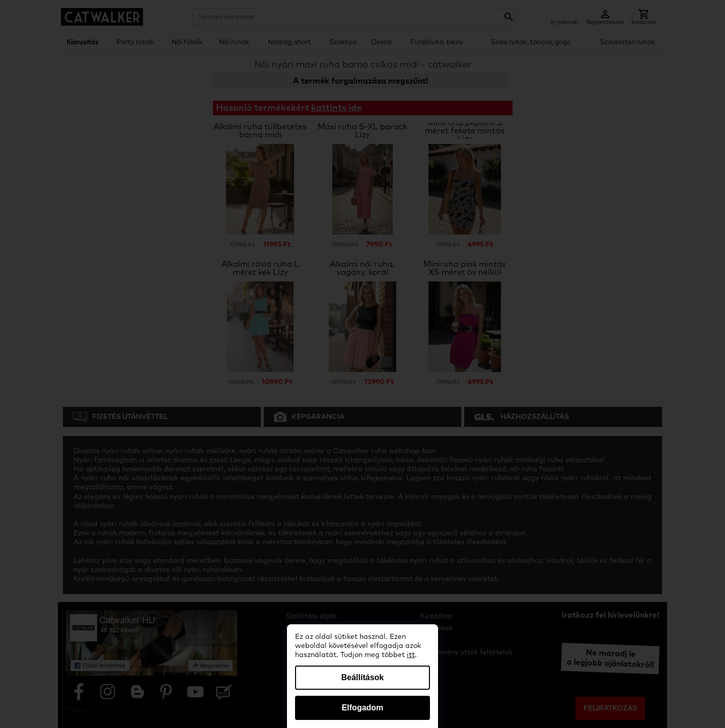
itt (411, 655)
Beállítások (362, 677)
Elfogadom (363, 708)
